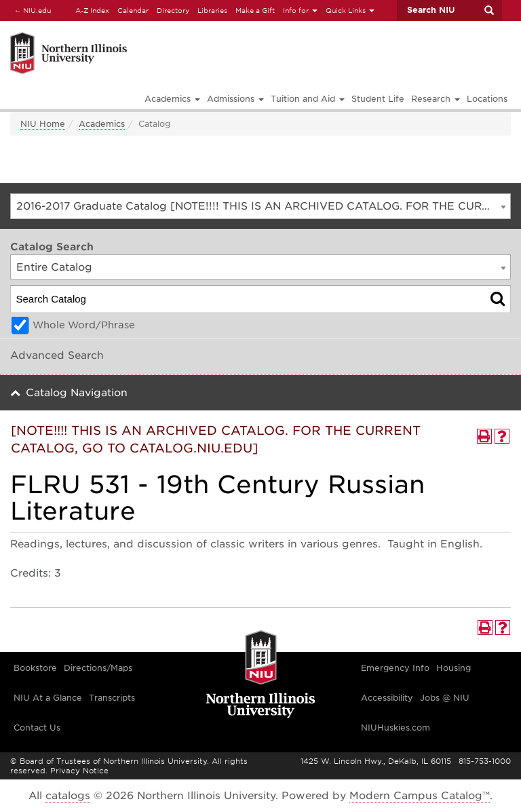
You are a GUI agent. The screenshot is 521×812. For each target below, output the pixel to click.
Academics (102, 124)
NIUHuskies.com (395, 728)
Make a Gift (255, 10)
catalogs (68, 796)
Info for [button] (300, 10)
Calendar (133, 10)
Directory (173, 10)
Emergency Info (395, 668)
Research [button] (436, 99)
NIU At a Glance (48, 698)
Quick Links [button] (350, 10)
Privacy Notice (79, 771)
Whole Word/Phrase (84, 325)
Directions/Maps (98, 668)
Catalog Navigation (77, 393)
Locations (487, 99)
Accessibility (387, 698)
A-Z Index (92, 10)
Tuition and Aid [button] (308, 99)
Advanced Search (57, 355)
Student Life (378, 99)
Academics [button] (172, 99)
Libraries (212, 10)
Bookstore (35, 668)
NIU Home (43, 124)
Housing (454, 668)
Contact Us (37, 728)
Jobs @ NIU (445, 698)
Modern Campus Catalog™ (420, 796)
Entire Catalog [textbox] (54, 267)
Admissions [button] (235, 99)
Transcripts (112, 698)
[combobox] (260, 206)
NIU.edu (31, 10)
